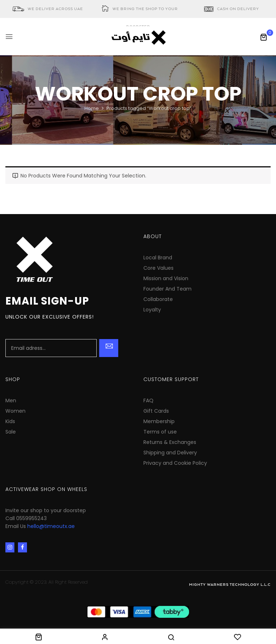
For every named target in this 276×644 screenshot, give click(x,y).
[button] (263, 37)
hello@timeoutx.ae (51, 526)
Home (92, 108)
